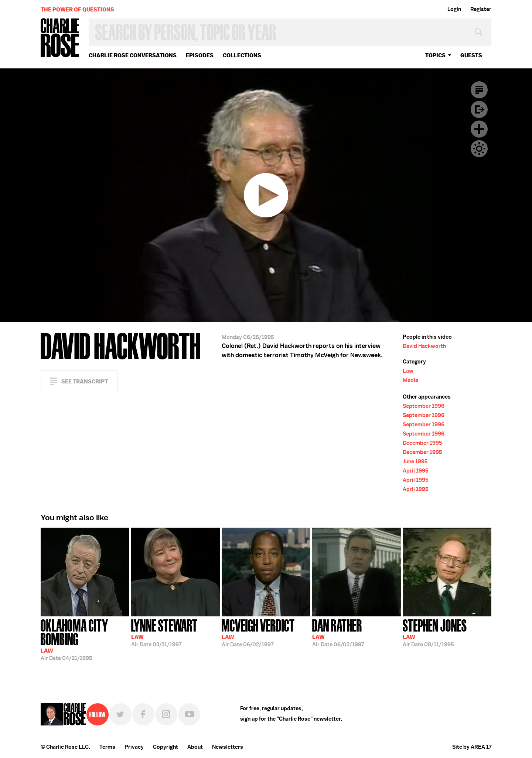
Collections (242, 55)
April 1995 (416, 471)
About (195, 747)
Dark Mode (479, 149)
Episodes (200, 55)
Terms (107, 747)
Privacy (134, 747)
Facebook (143, 714)
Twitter (120, 714)
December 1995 (422, 443)
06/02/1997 (258, 632)
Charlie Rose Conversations (133, 55)
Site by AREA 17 (472, 747)
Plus (479, 129)
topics (435, 55)
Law (408, 371)
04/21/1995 (85, 639)
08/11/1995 (435, 632)
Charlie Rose (60, 38)
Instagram (166, 714)
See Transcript (85, 381)
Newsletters (228, 747)
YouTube (189, 714)
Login (454, 9)
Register (481, 9)
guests (471, 55)
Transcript (479, 90)
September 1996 (424, 406)
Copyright (166, 747)
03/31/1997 (164, 632)
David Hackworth (424, 346)
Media (410, 380)
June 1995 (415, 461)
